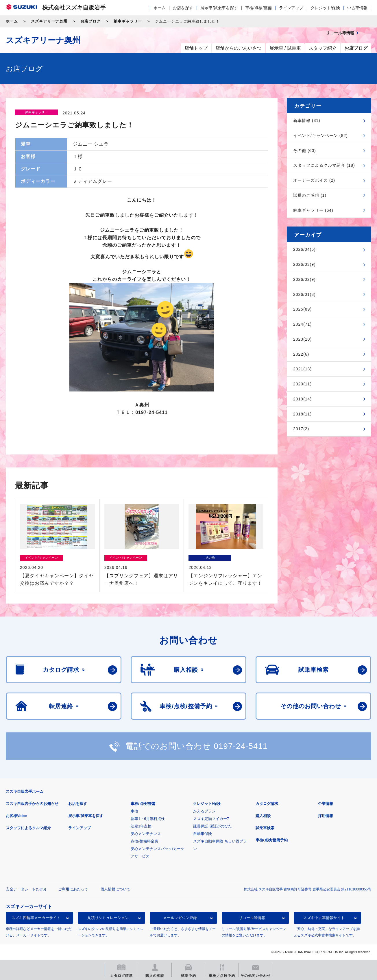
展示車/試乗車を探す (219, 8)
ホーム (160, 8)
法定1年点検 (141, 826)
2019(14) (302, 399)
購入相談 (263, 816)
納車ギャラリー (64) (313, 210)
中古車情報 (357, 8)
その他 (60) (305, 151)
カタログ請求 (267, 804)
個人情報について (115, 889)
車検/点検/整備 (258, 8)
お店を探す (183, 8)
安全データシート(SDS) (26, 889)
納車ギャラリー (128, 21)
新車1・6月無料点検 (148, 819)
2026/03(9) (304, 264)
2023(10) (302, 339)
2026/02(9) (304, 279)
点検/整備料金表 (144, 841)
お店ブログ (90, 21)
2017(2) (301, 429)
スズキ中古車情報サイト (324, 918)
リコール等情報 (252, 918)
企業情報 (326, 804)
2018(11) (302, 414)
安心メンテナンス (146, 834)
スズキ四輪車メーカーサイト (36, 918)
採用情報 (326, 816)
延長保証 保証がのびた (212, 826)
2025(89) (302, 309)
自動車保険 (203, 834)
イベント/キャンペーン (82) (320, 136)
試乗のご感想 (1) (310, 195)
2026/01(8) (304, 294)
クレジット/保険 (325, 8)
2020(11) (302, 384)
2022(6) (301, 354)
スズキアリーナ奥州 (49, 21)
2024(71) (302, 324)
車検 (134, 811)
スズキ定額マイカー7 (211, 819)
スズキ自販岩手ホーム (25, 791)
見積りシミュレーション (108, 918)
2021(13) (302, 369)
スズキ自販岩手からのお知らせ (32, 804)
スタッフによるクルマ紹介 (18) (324, 165)
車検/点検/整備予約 (272, 840)
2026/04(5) (304, 249)
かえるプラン (204, 811)
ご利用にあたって (73, 889)
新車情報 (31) (307, 120)
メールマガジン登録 (180, 918)
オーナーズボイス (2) (314, 180)
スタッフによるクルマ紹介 (28, 828)
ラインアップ (291, 8)
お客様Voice (16, 816)
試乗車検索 (265, 828)
